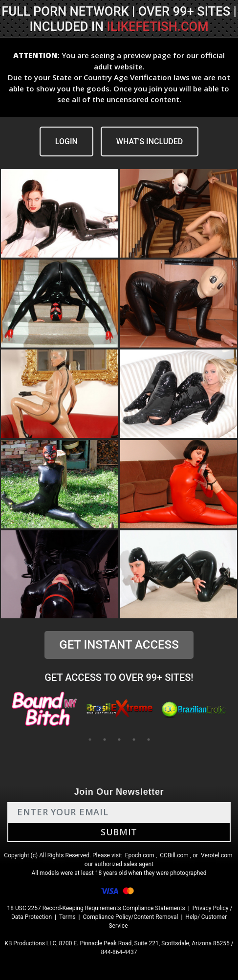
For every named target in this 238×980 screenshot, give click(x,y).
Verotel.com (217, 855)
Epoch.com (140, 855)
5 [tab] (149, 740)
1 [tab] (90, 740)
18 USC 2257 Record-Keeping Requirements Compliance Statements (96, 908)
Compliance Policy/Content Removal (131, 917)
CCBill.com (174, 855)
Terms (67, 917)
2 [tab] (105, 740)
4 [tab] (134, 740)
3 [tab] (119, 740)
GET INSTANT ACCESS (119, 645)
